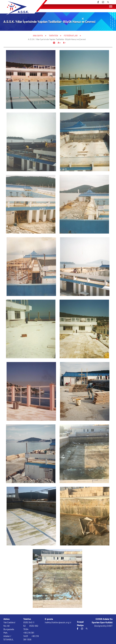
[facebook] (98, 2)
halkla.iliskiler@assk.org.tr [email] (58, 622)
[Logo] (24, 15)
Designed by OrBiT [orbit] (103, 626)
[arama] (108, 2)
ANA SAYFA (38, 36)
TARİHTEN (53, 36)
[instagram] (103, 2)
